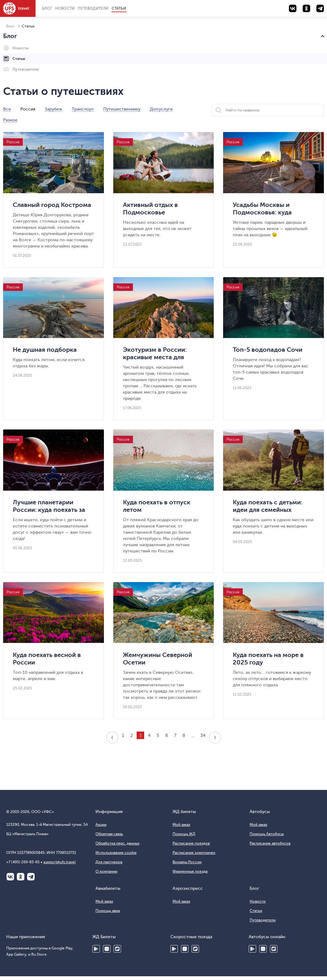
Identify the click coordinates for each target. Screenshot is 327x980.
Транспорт (83, 109)
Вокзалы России (187, 862)
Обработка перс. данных (117, 843)
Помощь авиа (108, 911)
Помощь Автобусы (267, 834)
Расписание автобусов (270, 843)
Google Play (96, 949)
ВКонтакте (10, 877)
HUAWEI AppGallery (107, 949)
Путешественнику (122, 109)
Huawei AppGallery (185, 949)
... (193, 735)
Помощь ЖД (184, 834)
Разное (10, 120)
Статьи (119, 8)
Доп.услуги (161, 109)
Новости (65, 8)
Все (7, 109)
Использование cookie (116, 853)
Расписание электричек (194, 853)
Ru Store (117, 949)
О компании (106, 871)
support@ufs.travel (59, 862)
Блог (47, 8)
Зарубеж (54, 109)
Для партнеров (109, 862)
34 (203, 735)
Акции (101, 825)
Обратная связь (109, 834)
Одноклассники (21, 877)
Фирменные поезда (190, 871)
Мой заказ (181, 825)
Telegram (31, 877)
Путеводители (93, 8)
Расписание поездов (191, 843)
